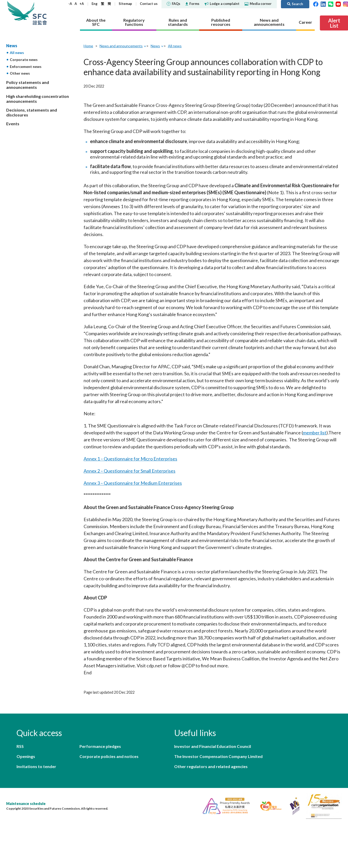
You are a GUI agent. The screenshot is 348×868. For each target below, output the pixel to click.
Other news (20, 73)
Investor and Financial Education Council (213, 746)
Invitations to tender (36, 766)
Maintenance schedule (26, 804)
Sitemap (125, 4)
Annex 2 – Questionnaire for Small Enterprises (130, 471)
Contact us (149, 4)
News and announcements (121, 46)
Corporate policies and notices (109, 756)
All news (17, 53)
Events (13, 124)
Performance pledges (100, 746)
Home (88, 46)
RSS (20, 746)
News (12, 46)
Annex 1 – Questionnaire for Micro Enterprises (130, 459)
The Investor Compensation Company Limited (218, 756)
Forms (192, 4)
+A (82, 4)
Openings (26, 756)
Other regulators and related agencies (211, 766)
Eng (95, 4)
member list (315, 433)
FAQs (173, 4)
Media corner (258, 4)
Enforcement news (26, 67)
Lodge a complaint (222, 4)
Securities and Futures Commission (40, 13)
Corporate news (24, 60)
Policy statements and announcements (28, 85)
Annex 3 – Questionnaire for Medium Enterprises (133, 483)
